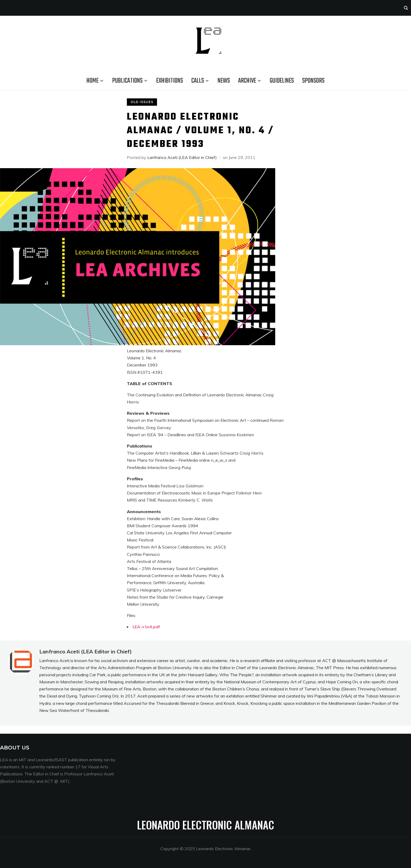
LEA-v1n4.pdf (146, 627)
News (224, 81)
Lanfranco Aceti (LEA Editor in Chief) (182, 157)
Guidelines (282, 81)
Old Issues (142, 102)
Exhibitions (170, 81)
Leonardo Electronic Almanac (206, 825)
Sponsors (313, 81)
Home (93, 81)
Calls (198, 81)
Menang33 (154, 748)
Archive (247, 81)
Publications (127, 81)
